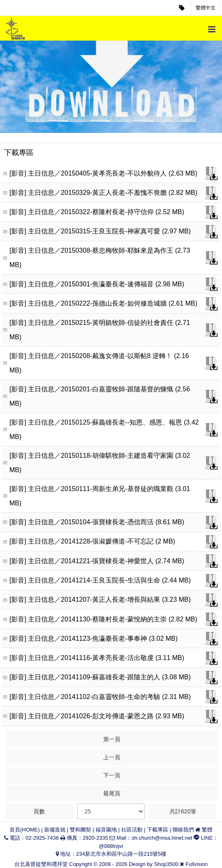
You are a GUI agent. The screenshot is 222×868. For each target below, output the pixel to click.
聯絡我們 (183, 830)
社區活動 (132, 830)
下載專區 (158, 830)
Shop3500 (166, 864)
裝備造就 (55, 830)
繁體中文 (206, 8)
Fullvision (197, 864)
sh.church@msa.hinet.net (162, 838)
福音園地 (106, 830)
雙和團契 (80, 830)
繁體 (207, 830)
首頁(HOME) (25, 830)
